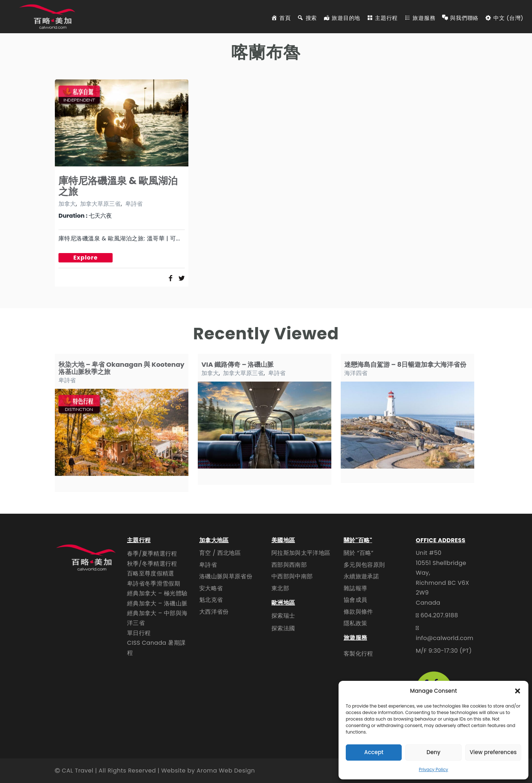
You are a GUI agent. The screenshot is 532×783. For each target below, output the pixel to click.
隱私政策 (355, 623)
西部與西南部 (289, 565)
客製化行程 (358, 654)
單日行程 (139, 633)
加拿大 (67, 204)
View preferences (493, 752)
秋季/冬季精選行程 (152, 564)
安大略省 (211, 588)
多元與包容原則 (364, 565)
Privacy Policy (433, 769)
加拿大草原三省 (100, 204)
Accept (374, 752)
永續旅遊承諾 (361, 576)
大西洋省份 (214, 612)
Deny (433, 752)
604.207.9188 (439, 615)
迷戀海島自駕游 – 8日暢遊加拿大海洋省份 (405, 364)
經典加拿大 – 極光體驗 (157, 593)
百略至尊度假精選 (151, 573)
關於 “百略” (359, 553)
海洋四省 (356, 373)
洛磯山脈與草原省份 (226, 576)
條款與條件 (358, 612)
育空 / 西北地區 (220, 553)
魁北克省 (211, 600)
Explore (86, 258)
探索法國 (283, 628)
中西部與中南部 (292, 576)
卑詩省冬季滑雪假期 (154, 584)
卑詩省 (134, 204)
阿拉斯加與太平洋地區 (301, 553)
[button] (518, 691)
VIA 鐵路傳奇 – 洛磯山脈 (238, 364)
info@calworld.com (445, 638)
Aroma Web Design (226, 771)
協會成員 (355, 600)
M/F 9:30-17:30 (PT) (444, 651)
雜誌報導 (355, 588)
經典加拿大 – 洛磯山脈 (157, 603)
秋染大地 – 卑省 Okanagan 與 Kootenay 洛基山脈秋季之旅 (121, 368)
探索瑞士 (283, 616)
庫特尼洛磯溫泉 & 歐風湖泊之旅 (118, 186)
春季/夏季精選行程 (152, 554)
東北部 (280, 588)
